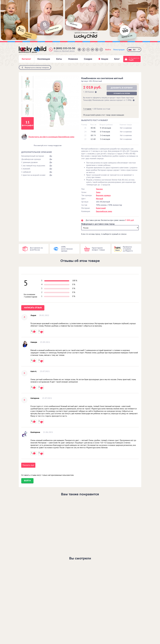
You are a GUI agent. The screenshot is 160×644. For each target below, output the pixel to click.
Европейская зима (104, 211)
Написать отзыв (33, 308)
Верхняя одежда (103, 195)
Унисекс (99, 189)
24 (85, 132)
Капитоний (101, 208)
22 (85, 135)
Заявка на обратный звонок (64, 51)
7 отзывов (87, 109)
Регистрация (119, 50)
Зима (98, 192)
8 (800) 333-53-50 (64, 48)
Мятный (99, 199)
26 (85, 128)
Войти (108, 50)
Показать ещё (28, 465)
